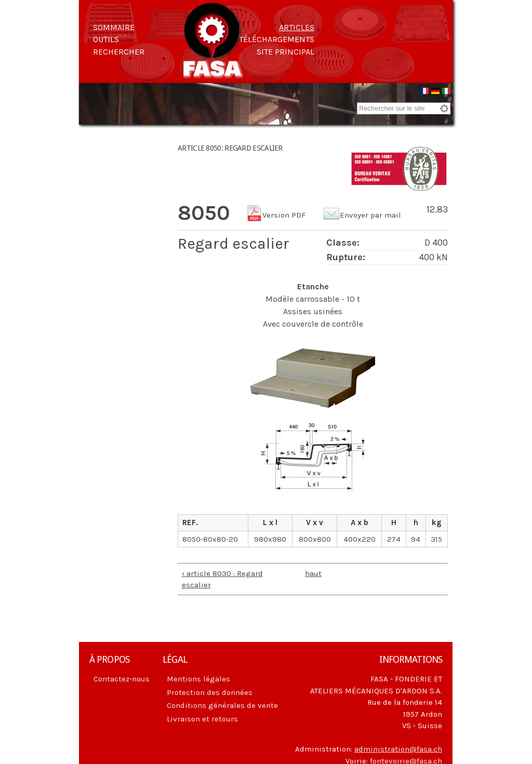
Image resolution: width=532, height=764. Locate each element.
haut (310, 573)
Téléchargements (277, 39)
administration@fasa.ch (398, 749)
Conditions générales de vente (222, 705)
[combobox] (404, 108)
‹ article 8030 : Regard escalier (222, 579)
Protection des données (210, 692)
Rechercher (119, 52)
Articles (297, 27)
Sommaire (114, 27)
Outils (106, 39)
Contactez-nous (122, 679)
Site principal (285, 52)
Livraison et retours (202, 719)
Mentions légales (198, 679)
